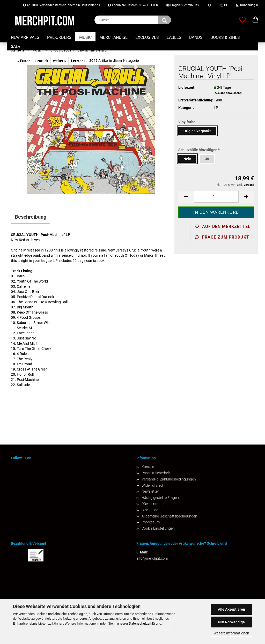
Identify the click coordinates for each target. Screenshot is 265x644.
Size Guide (150, 510)
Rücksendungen (154, 504)
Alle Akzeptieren (231, 609)
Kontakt (148, 467)
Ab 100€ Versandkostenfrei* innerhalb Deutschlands (61, 5)
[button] (255, 20)
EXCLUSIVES (147, 37)
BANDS (196, 37)
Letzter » (78, 61)
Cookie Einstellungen (158, 528)
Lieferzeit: (187, 87)
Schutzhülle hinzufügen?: (199, 150)
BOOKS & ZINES (225, 37)
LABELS (174, 37)
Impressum (151, 522)
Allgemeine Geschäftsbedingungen (169, 516)
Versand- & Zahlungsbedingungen (169, 479)
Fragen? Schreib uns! (183, 5)
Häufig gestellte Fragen (160, 498)
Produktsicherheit (156, 473)
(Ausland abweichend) (228, 93)
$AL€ (16, 46)
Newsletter (150, 491)
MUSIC (85, 37)
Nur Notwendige (231, 622)
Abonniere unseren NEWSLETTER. (133, 5)
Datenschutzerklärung (145, 623)
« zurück (41, 61)
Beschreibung (31, 217)
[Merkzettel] (242, 20)
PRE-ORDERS (59, 37)
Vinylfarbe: (187, 122)
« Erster (24, 61)
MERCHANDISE (113, 37)
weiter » (60, 61)
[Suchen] (165, 20)
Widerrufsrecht (154, 485)
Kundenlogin (247, 5)
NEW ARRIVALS (25, 37)
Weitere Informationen (231, 633)
